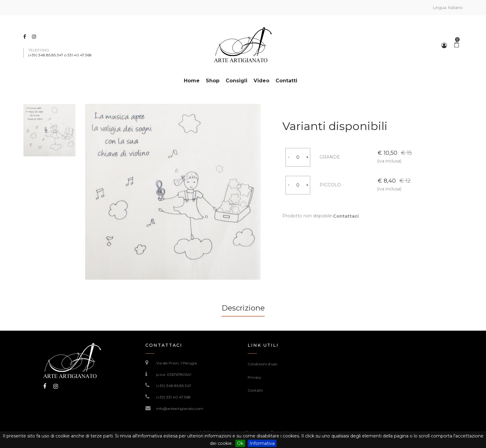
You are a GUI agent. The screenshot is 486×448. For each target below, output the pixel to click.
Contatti (255, 390)
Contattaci (339, 216)
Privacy (254, 377)
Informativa (262, 443)
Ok (240, 443)
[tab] (243, 310)
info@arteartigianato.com (180, 409)
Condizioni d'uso (262, 364)
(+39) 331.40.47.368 (173, 397)
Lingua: (448, 7)
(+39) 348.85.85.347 (174, 386)
